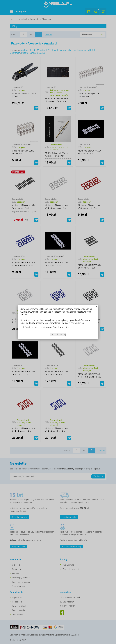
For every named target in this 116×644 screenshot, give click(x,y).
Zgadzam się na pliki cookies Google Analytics (47, 327)
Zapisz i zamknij (58, 334)
